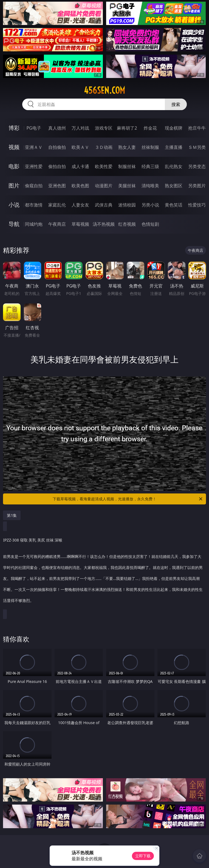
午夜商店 (57, 224)
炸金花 (150, 128)
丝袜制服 (150, 147)
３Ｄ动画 (104, 147)
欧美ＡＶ (80, 147)
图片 (14, 185)
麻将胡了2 (127, 128)
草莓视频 (80, 224)
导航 (14, 224)
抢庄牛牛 (197, 128)
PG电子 (34, 128)
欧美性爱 (104, 166)
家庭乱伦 (57, 205)
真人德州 (57, 128)
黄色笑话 (174, 205)
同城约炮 (34, 224)
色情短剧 (150, 224)
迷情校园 (127, 205)
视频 (14, 147)
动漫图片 (104, 186)
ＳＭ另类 (197, 147)
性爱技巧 (197, 205)
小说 (14, 205)
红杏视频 (127, 224)
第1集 (12, 515)
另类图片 (197, 186)
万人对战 (80, 128)
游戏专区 (104, 128)
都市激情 (34, 205)
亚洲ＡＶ (34, 147)
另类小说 (150, 205)
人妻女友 (80, 205)
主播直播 (174, 147)
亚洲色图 (57, 186)
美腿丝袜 (127, 186)
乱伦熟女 (174, 166)
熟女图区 (174, 186)
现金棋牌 (174, 128)
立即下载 (143, 856)
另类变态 (197, 166)
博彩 (14, 128)
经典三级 (150, 166)
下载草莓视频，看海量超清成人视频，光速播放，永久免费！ (128, 499)
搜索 (176, 104)
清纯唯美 (150, 186)
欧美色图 (80, 186)
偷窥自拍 (34, 186)
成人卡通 (80, 166)
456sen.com (104, 90)
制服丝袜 (127, 166)
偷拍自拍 (57, 166)
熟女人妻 (127, 147)
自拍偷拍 (57, 147)
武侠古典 (104, 205)
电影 (14, 166)
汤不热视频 (104, 224)
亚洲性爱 (34, 166)
